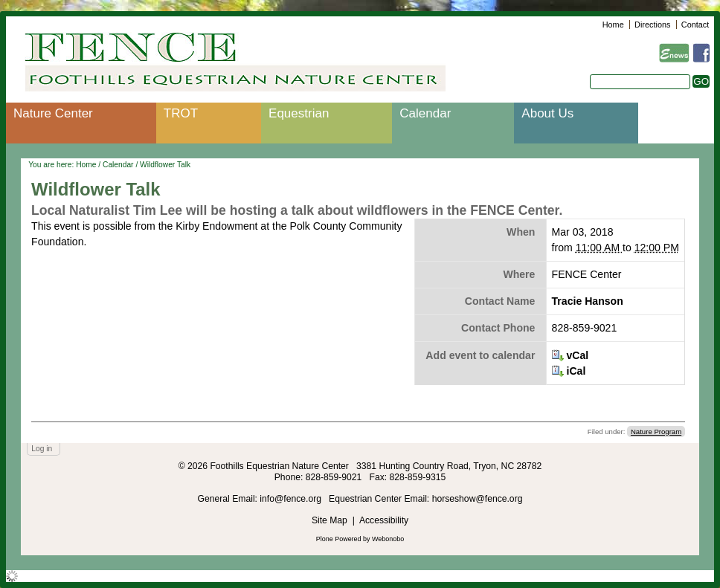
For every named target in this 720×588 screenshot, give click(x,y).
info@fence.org (292, 499)
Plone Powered (339, 539)
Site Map (330, 520)
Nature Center (53, 113)
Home (613, 25)
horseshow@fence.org (478, 499)
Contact (695, 25)
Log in (42, 449)
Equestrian (299, 113)
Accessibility (384, 520)
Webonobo (388, 539)
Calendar (425, 113)
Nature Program (656, 432)
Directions (652, 25)
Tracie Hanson (588, 301)
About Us (547, 113)
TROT (181, 113)
